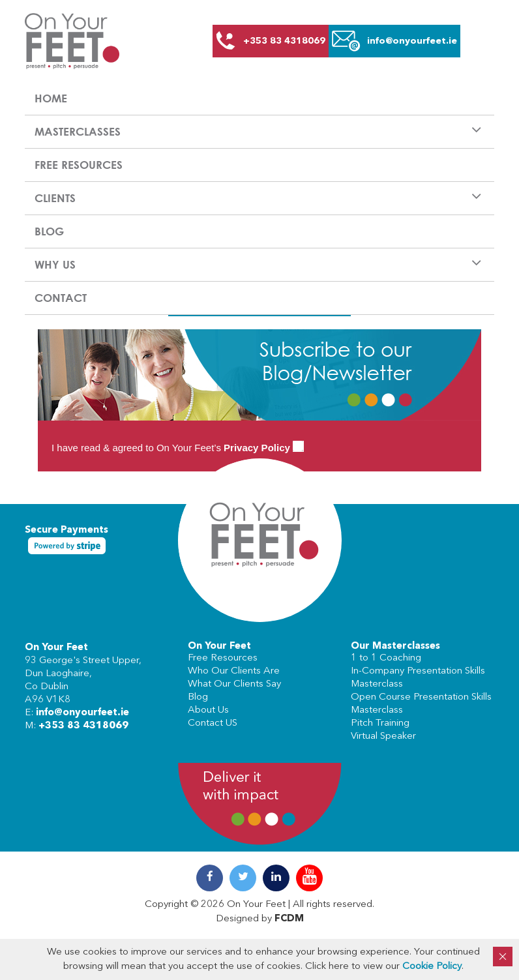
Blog (49, 231)
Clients (55, 198)
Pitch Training (380, 723)
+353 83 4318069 (83, 726)
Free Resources (79, 165)
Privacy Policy (257, 448)
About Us (208, 710)
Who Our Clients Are (234, 671)
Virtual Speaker (383, 736)
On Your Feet (56, 648)
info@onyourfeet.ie (82, 713)
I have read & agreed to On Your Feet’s (178, 448)
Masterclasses (78, 131)
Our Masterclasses (395, 646)
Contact (61, 298)
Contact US (213, 723)
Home (51, 98)
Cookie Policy (432, 967)
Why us (55, 264)
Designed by (260, 919)
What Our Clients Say (234, 684)
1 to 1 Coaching (386, 658)
